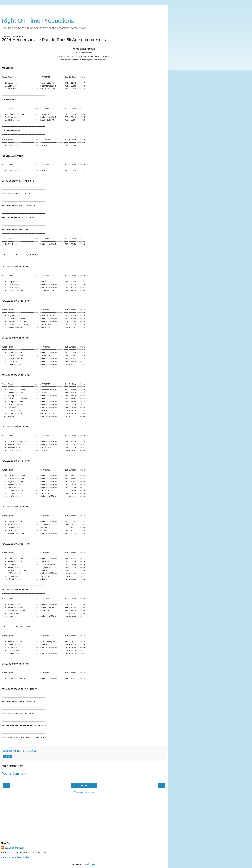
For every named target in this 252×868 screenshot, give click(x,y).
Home (84, 785)
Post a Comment (14, 773)
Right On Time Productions (38, 21)
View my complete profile (15, 857)
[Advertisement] (84, 10)
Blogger (91, 864)
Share (8, 756)
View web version (84, 792)
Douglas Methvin (14, 848)
